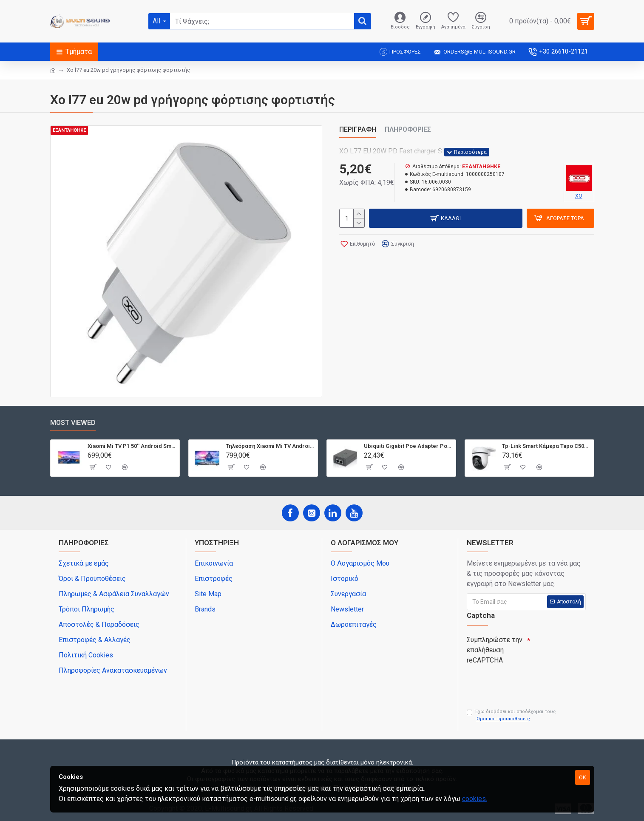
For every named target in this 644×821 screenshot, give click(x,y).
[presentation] (526, 683)
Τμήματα (79, 52)
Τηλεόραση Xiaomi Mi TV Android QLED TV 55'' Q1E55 (270, 446)
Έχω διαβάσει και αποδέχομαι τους (511, 716)
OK (583, 777)
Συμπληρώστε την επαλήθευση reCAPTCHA (495, 650)
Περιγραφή (358, 129)
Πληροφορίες (408, 129)
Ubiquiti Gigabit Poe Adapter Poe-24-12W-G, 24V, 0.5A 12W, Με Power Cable (408, 446)
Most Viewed (73, 423)
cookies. (475, 799)
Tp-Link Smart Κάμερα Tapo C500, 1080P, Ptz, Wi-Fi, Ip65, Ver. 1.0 (546, 446)
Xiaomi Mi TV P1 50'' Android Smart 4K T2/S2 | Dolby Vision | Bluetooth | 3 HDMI (132, 446)
